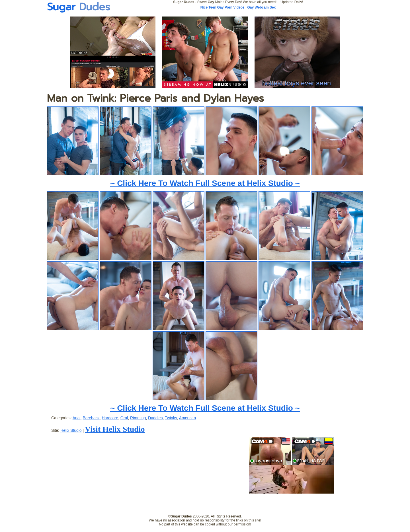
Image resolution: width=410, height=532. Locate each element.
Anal (77, 418)
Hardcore (110, 418)
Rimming (138, 418)
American (187, 418)
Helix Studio (71, 430)
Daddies (155, 418)
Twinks (171, 418)
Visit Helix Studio (115, 429)
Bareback (91, 418)
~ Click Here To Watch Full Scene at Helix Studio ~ (205, 183)
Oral (124, 418)
